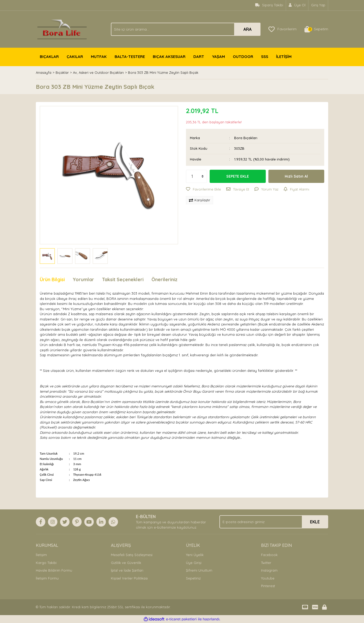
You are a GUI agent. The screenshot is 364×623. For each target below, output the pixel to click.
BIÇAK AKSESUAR (169, 57)
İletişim (41, 555)
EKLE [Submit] (315, 522)
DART (199, 57)
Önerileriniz (164, 279)
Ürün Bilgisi (52, 279)
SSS (265, 57)
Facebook (269, 555)
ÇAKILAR (75, 57)
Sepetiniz (193, 578)
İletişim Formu (47, 578)
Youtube (268, 578)
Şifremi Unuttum (199, 570)
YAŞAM (218, 57)
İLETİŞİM (284, 57)
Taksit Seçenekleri (123, 279)
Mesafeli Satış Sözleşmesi (132, 555)
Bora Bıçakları (246, 138)
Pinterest (268, 586)
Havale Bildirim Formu (54, 570)
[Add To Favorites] (203, 189)
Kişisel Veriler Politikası (129, 578)
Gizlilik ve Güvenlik (126, 563)
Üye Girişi (194, 563)
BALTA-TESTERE (130, 57)
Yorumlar (83, 279)
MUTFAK (99, 57)
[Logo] (62, 29)
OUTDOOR (243, 57)
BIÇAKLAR (49, 57)
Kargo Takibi (46, 563)
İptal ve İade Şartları (127, 570)
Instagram (269, 570)
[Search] (186, 29)
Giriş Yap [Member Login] (318, 5)
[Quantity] (196, 176)
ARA (247, 29)
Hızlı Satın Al (296, 176)
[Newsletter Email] (274, 522)
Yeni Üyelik (195, 555)
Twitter (266, 563)
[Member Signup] (297, 5)
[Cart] (316, 29)
